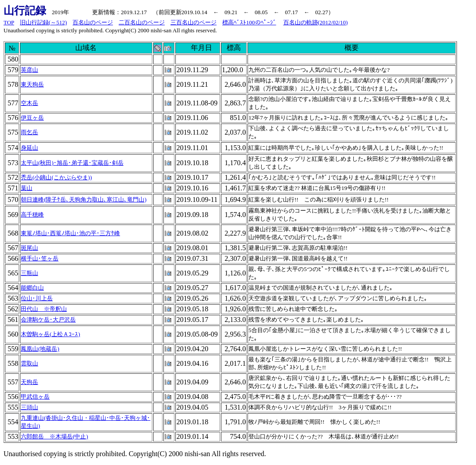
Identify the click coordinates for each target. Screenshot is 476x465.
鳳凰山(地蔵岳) (40, 349)
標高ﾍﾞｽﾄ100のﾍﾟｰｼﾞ (249, 22)
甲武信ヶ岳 (35, 397)
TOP (9, 22)
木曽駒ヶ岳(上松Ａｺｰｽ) (50, 334)
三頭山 (29, 407)
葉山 (27, 188)
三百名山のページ (193, 22)
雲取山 (29, 363)
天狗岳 (29, 382)
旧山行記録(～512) (43, 22)
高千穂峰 (32, 215)
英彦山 (29, 70)
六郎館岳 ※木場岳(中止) (54, 436)
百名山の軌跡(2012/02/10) (316, 22)
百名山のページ (93, 22)
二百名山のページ (142, 22)
